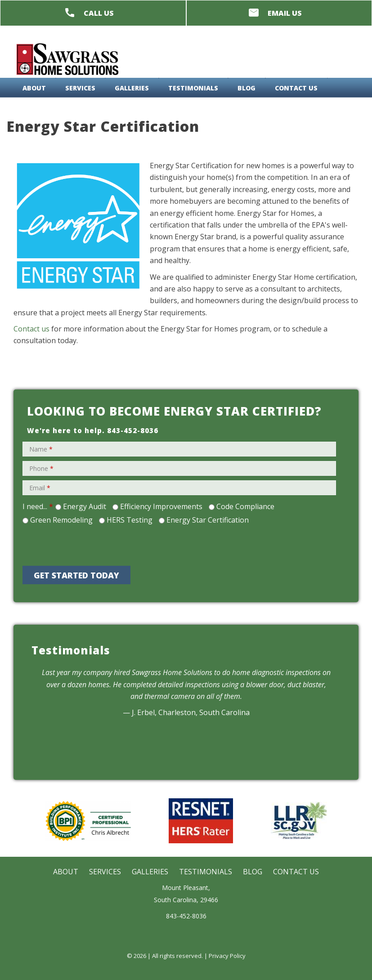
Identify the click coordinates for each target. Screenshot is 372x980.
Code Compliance (245, 506)
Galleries (132, 88)
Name (41, 449)
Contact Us (296, 88)
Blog (247, 88)
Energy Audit (85, 506)
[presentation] (102, 544)
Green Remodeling (61, 520)
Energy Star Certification (208, 520)
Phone (41, 468)
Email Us (285, 13)
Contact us (31, 329)
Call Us (99, 13)
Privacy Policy (227, 956)
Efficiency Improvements (161, 506)
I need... (38, 506)
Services (80, 88)
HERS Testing (130, 520)
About (34, 88)
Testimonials (193, 88)
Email (40, 488)
